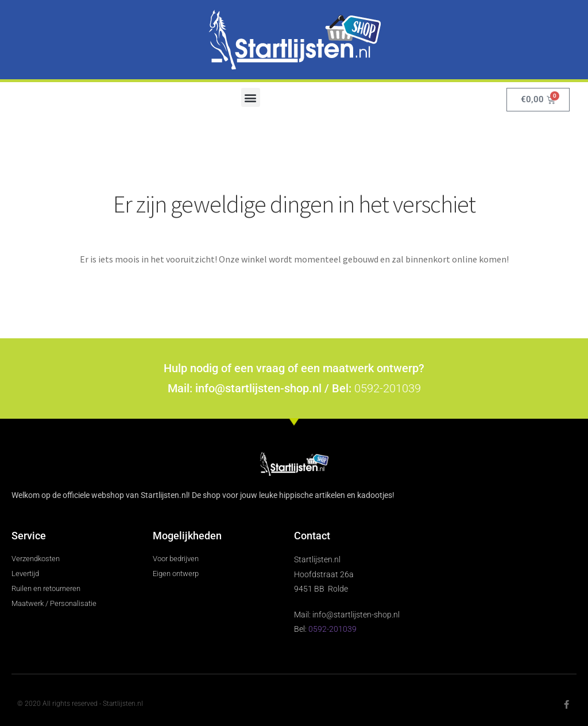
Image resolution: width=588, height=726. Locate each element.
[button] (251, 97)
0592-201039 (388, 388)
